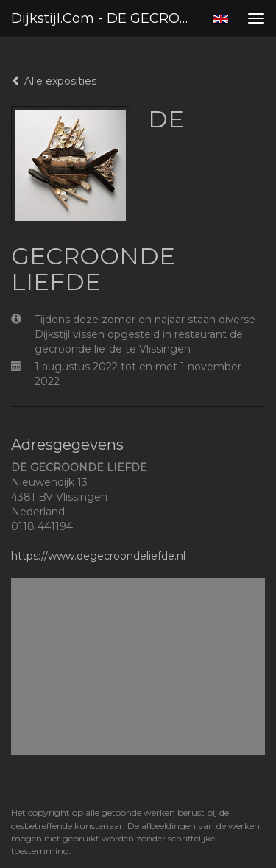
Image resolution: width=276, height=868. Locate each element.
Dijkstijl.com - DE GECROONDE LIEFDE (106, 18)
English (220, 19)
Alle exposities (54, 81)
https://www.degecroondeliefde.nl (98, 556)
